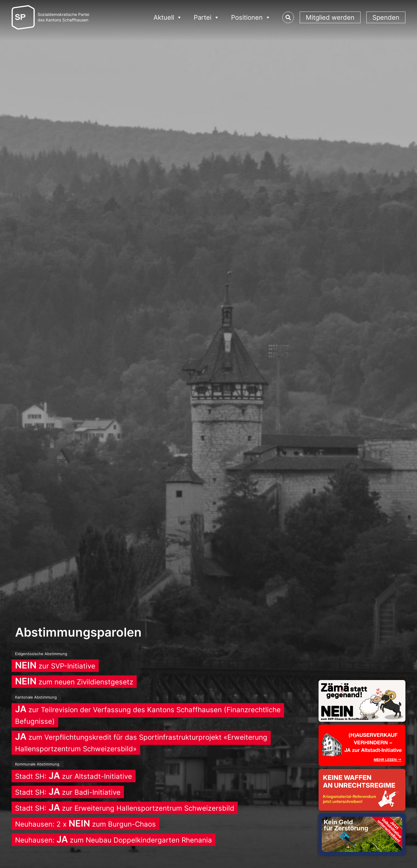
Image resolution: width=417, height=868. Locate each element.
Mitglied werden (330, 17)
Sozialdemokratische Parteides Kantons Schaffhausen (63, 17)
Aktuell (168, 18)
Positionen (251, 18)
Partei (207, 18)
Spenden (386, 17)
